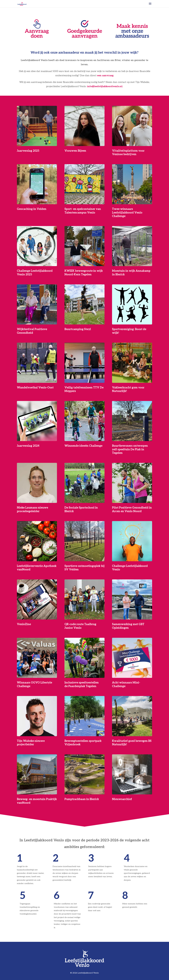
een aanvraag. (106, 76)
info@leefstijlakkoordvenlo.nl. (105, 86)
